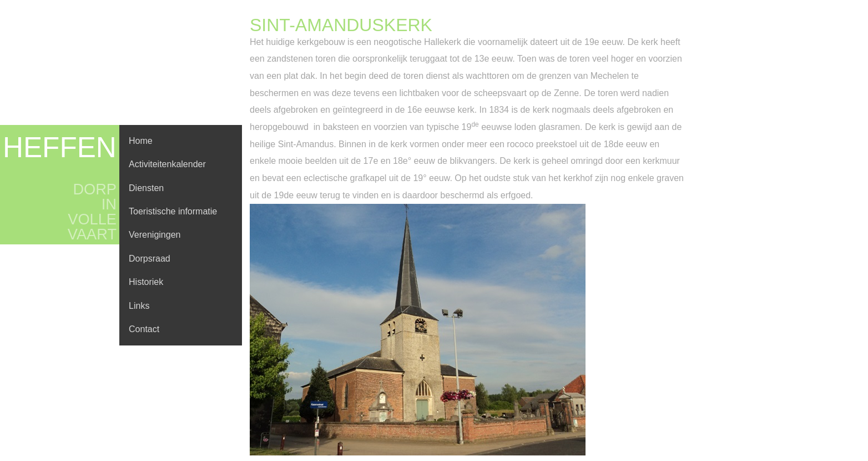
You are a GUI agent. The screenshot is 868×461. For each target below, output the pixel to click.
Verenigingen (155, 235)
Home (141, 141)
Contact (144, 329)
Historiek (146, 282)
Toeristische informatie (173, 211)
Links (139, 306)
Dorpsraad (150, 259)
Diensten (146, 188)
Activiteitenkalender (167, 164)
